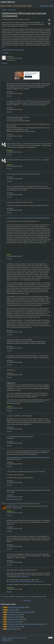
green (14, 60)
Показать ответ (11, 499)
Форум (20, 6)
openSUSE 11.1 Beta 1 (14, 627)
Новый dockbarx (12, 629)
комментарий (12, 504)
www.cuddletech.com (24, 577)
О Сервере (4, 638)
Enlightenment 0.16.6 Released (17, 607)
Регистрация (45, 6)
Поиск (30, 6)
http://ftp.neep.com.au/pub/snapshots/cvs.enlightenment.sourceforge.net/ (30, 457)
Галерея (9, 6)
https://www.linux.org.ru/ (7, 641)
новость (7, 53)
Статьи (15, 6)
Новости (3, 6)
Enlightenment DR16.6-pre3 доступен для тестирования (24, 14)
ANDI (8, 254)
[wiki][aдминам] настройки (15, 619)
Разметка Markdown (22, 638)
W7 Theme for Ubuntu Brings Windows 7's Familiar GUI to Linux (25, 624)
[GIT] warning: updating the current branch (19, 612)
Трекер (25, 6)
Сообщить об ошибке (7, 639)
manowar (9, 150)
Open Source (12, 10)
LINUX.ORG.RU (8, 2)
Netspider (9, 511)
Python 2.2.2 (11, 610)
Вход (51, 6)
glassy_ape (10, 587)
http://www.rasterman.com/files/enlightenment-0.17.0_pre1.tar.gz (24, 581)
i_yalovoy (9, 406)
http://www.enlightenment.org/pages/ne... (13, 50)
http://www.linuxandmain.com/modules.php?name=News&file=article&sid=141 (28, 218)
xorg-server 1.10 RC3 (13, 622)
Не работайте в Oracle (14, 614)
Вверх (50, 638)
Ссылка (4, 63)
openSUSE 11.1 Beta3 (13, 617)
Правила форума (12, 638)
